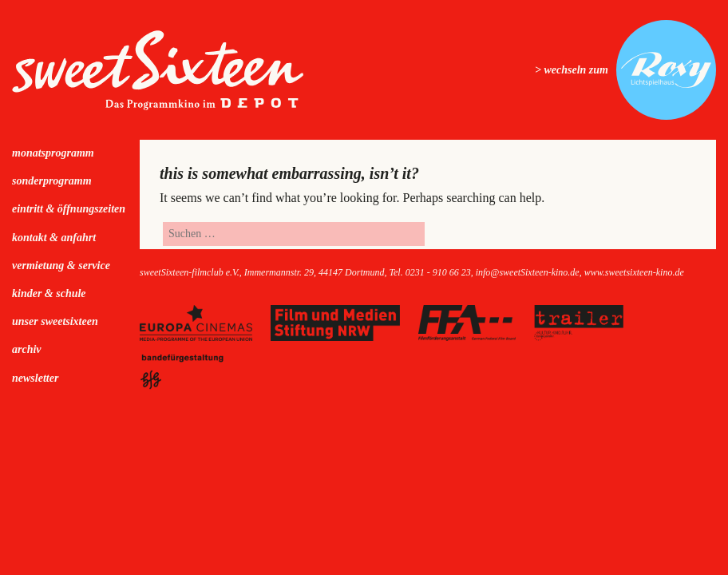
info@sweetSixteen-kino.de (528, 272)
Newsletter (35, 378)
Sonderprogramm (52, 181)
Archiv (27, 349)
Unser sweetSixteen (55, 321)
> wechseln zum (572, 70)
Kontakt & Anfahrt (54, 238)
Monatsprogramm (53, 153)
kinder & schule (49, 293)
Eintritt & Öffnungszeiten (69, 209)
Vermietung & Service (61, 266)
